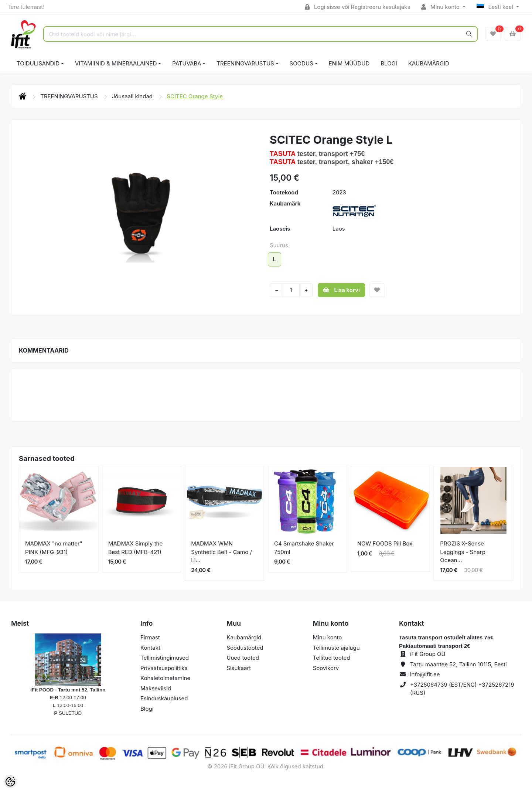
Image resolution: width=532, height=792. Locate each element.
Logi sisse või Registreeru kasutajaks (357, 7)
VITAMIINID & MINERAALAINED (116, 63)
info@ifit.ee (425, 674)
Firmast (150, 637)
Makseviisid (156, 688)
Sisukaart (239, 668)
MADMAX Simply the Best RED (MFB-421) (136, 548)
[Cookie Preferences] (10, 782)
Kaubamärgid (429, 63)
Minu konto (441, 7)
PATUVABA (187, 63)
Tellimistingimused (165, 658)
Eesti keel (496, 7)
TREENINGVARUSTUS (245, 63)
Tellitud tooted (332, 658)
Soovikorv (326, 668)
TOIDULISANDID (38, 63)
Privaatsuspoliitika (164, 668)
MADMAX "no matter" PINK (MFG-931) (54, 548)
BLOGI (389, 63)
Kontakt (150, 648)
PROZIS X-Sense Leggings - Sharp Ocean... (463, 552)
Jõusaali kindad (133, 96)
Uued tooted (243, 658)
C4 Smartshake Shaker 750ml (304, 548)
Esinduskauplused (164, 698)
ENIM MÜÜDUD (349, 63)
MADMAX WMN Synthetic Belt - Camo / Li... (221, 552)
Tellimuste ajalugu (336, 648)
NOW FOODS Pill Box (385, 543)
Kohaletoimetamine (165, 678)
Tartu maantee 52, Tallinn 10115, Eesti (458, 664)
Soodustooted (245, 648)
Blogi (147, 709)
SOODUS (301, 63)
